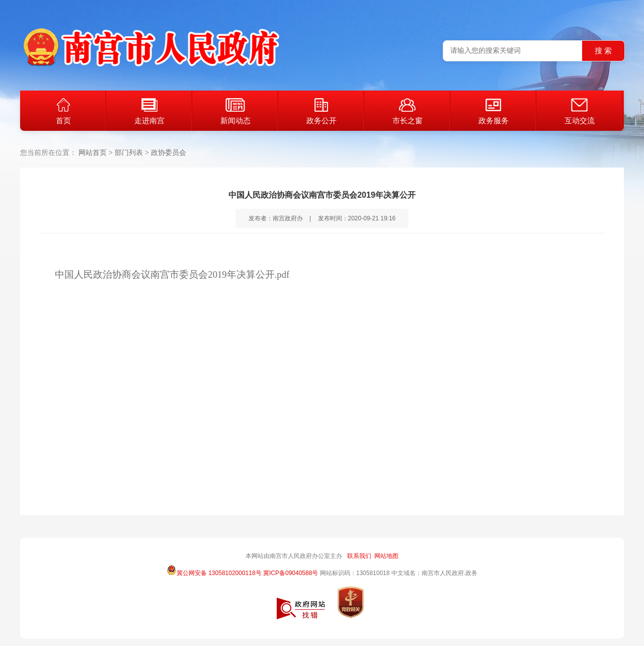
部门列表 (129, 152)
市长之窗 (408, 111)
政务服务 (494, 111)
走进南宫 (149, 111)
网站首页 (93, 152)
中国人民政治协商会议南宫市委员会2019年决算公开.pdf (172, 274)
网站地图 (386, 556)
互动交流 (580, 111)
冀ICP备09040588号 (291, 573)
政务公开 (321, 111)
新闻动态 (235, 111)
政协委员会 (169, 152)
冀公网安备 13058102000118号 (214, 570)
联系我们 (359, 556)
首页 (63, 111)
